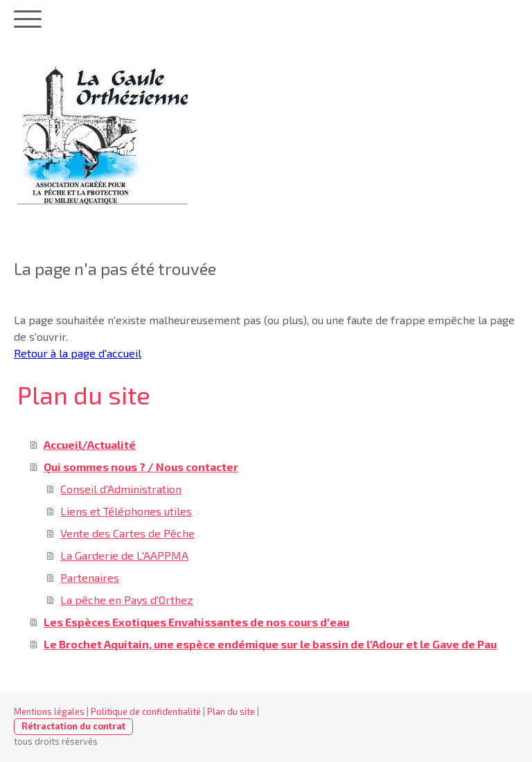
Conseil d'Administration (121, 489)
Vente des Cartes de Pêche (127, 533)
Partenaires (90, 577)
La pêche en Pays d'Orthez (127, 600)
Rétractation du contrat (73, 726)
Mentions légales (49, 711)
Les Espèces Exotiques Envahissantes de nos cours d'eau (196, 622)
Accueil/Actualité (90, 444)
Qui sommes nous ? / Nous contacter (141, 467)
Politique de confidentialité (146, 711)
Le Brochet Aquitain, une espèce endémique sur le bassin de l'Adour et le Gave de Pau (270, 644)
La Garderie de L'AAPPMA (124, 555)
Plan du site (231, 711)
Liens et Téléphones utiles (126, 511)
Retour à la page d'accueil (78, 353)
